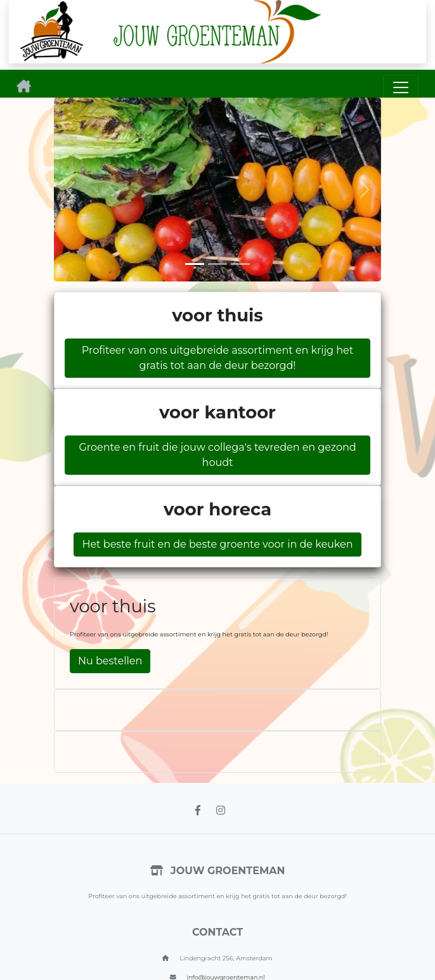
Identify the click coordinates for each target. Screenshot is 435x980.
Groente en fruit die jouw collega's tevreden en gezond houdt (217, 455)
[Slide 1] (195, 264)
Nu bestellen (110, 661)
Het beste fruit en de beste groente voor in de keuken (217, 544)
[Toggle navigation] (401, 87)
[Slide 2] (217, 264)
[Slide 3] (240, 264)
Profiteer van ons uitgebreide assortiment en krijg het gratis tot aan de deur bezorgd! (217, 358)
